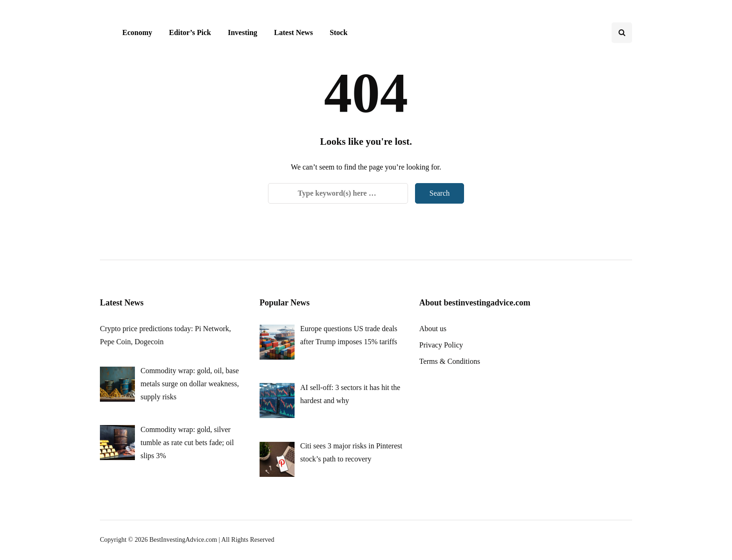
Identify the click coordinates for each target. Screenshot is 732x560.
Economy (137, 32)
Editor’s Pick (190, 32)
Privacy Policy (441, 345)
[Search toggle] (622, 33)
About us (433, 329)
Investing (243, 32)
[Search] (338, 193)
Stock (338, 32)
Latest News (293, 32)
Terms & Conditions (450, 361)
